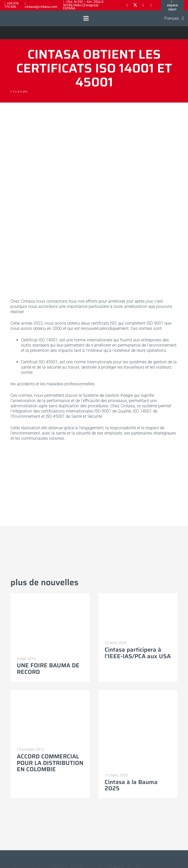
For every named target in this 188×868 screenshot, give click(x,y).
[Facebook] (127, 5)
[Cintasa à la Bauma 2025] (138, 693)
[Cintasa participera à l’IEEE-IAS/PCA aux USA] (138, 596)
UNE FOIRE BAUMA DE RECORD (48, 669)
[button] (86, 18)
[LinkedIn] (143, 5)
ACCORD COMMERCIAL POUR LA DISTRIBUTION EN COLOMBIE (50, 763)
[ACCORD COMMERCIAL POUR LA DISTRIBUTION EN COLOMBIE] (50, 693)
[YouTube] (151, 5)
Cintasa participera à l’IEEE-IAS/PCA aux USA (138, 653)
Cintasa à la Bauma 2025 (131, 785)
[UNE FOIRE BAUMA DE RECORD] (50, 596)
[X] (135, 5)
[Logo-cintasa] (9, 18)
